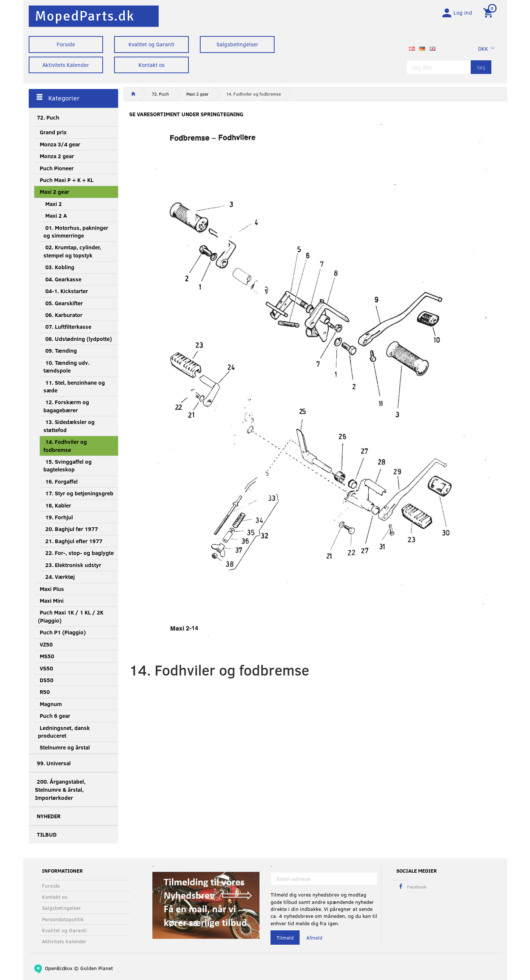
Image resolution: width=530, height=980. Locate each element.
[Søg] (481, 67)
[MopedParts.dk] (85, 16)
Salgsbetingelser (237, 44)
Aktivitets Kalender (66, 65)
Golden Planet (97, 968)
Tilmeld (285, 938)
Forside (66, 44)
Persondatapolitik (63, 919)
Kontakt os (151, 65)
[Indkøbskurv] (489, 12)
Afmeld (314, 938)
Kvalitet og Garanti (151, 44)
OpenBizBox (59, 968)
